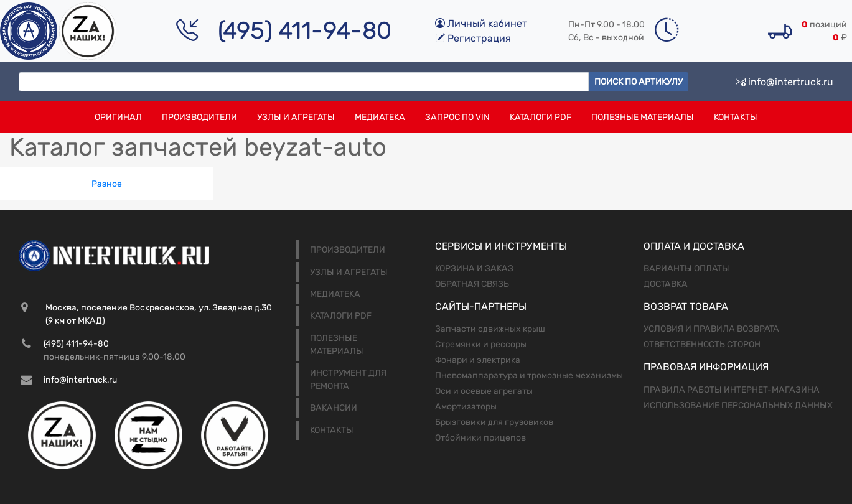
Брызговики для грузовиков (494, 422)
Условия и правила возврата (711, 329)
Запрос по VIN (457, 117)
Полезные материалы (643, 117)
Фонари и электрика (478, 360)
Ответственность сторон (702, 344)
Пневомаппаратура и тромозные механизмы (529, 376)
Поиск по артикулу (639, 82)
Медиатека (380, 117)
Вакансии (334, 408)
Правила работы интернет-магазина (732, 390)
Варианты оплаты (686, 268)
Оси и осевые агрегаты (484, 391)
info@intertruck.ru (784, 82)
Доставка (666, 284)
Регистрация (473, 38)
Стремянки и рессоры (481, 344)
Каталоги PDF (541, 117)
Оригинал (118, 117)
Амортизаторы (466, 407)
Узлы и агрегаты (296, 117)
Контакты (736, 117)
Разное (107, 184)
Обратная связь (472, 284)
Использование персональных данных (738, 405)
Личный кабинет (481, 23)
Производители (199, 117)
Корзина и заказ (474, 268)
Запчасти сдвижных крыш (490, 329)
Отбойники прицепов (480, 438)
